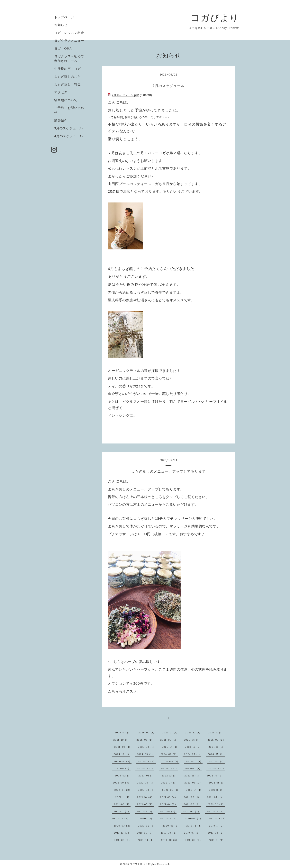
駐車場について (66, 100)
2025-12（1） (193, 733)
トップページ (64, 17)
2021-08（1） (192, 797)
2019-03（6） (170, 840)
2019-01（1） (217, 840)
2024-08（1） (169, 754)
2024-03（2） (147, 761)
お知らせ (61, 25)
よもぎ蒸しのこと (68, 76)
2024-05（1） (216, 754)
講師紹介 (61, 120)
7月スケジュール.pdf (125, 95)
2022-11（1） (192, 776)
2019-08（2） (169, 833)
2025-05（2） (216, 740)
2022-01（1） (194, 790)
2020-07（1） (145, 818)
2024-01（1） (194, 761)
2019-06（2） (216, 833)
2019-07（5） (193, 833)
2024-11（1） (216, 747)
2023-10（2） (122, 768)
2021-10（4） (145, 797)
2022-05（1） (217, 783)
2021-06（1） (122, 804)
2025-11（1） (216, 733)
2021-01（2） (122, 811)
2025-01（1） (170, 747)
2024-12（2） (193, 747)
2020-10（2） (192, 811)
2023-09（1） (146, 768)
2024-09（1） (145, 754)
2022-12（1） (170, 776)
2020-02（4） (147, 826)
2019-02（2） (194, 840)
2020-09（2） (216, 811)
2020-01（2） (171, 826)
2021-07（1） (215, 797)
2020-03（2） (122, 826)
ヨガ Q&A (65, 48)
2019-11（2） (217, 826)
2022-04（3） (123, 790)
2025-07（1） (169, 740)
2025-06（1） (192, 740)
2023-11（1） (217, 761)
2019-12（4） (195, 826)
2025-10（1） (122, 740)
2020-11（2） (168, 811)
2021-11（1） (123, 797)
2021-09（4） (169, 797)
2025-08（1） (145, 740)
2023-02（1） (123, 776)
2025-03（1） (147, 747)
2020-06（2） (169, 818)
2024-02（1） (171, 761)
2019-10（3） (122, 833)
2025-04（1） (123, 747)
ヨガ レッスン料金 (69, 33)
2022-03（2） (147, 790)
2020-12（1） (145, 811)
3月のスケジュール (68, 128)
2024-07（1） (193, 754)
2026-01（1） (170, 733)
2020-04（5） (218, 818)
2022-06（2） (193, 783)
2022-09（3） (122, 783)
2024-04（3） (123, 761)
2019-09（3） (145, 833)
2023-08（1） (169, 768)
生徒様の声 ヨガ (68, 69)
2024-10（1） (122, 754)
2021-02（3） (216, 804)
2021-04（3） (169, 804)
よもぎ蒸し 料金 (68, 84)
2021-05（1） (145, 804)
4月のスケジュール (69, 136)
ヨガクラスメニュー (69, 40)
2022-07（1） (169, 783)
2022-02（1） (171, 790)
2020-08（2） (121, 818)
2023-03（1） (217, 768)
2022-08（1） (146, 783)
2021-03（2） (192, 804)
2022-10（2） (215, 776)
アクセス (61, 92)
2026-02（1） (147, 733)
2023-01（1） (147, 776)
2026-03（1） (123, 733)
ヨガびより (215, 18)
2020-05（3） (193, 818)
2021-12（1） (217, 790)
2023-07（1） (193, 768)
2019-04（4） (146, 840)
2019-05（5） (122, 840)
